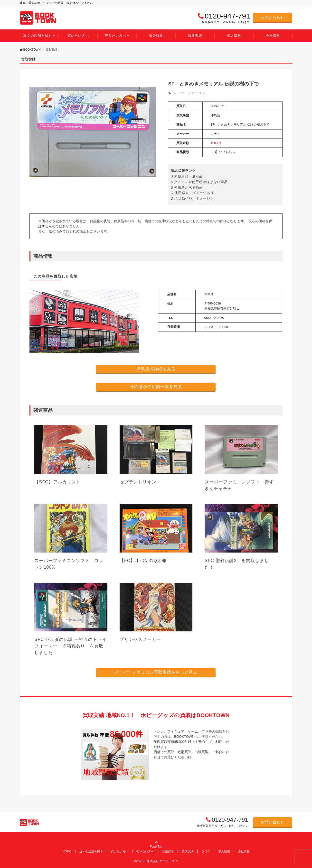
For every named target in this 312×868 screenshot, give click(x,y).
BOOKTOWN (30, 50)
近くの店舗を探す (37, 36)
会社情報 (273, 36)
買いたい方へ (78, 36)
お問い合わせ (273, 17)
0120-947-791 (230, 820)
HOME (67, 851)
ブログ (206, 851)
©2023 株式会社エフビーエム (156, 861)
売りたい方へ (115, 36)
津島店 (215, 115)
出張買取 (156, 36)
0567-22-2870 (214, 318)
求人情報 (234, 36)
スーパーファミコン (189, 93)
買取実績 (195, 36)
